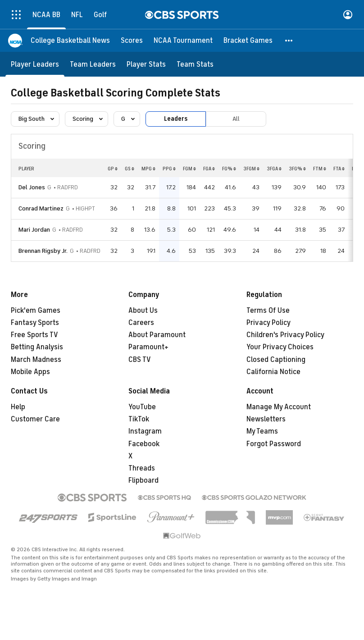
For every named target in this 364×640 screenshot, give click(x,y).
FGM (189, 169)
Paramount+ (148, 347)
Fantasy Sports (35, 323)
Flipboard (143, 480)
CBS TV (140, 360)
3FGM (251, 169)
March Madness (36, 360)
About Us (143, 311)
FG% (229, 169)
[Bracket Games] (248, 41)
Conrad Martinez (41, 208)
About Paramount (157, 335)
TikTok (139, 419)
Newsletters (266, 419)
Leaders (176, 119)
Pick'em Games (36, 311)
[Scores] (132, 41)
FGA (209, 169)
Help (18, 407)
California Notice (273, 372)
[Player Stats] (146, 64)
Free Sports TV (34, 335)
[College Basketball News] (70, 41)
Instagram (145, 431)
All (236, 119)
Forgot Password (274, 444)
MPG (148, 169)
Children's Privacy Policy (285, 335)
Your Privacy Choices (280, 347)
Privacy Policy (268, 323)
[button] (289, 41)
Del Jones (32, 187)
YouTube (142, 407)
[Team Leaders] (93, 64)
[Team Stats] (195, 64)
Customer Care (35, 419)
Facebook (144, 444)
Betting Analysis (37, 347)
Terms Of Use (268, 311)
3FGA (274, 169)
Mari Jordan (34, 230)
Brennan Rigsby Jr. (43, 251)
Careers (141, 323)
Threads (142, 468)
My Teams (262, 431)
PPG (169, 169)
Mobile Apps (30, 372)
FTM (320, 169)
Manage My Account (279, 407)
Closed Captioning (276, 360)
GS (130, 169)
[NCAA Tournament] (183, 41)
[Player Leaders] (35, 64)
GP (113, 169)
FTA (339, 169)
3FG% (297, 169)
